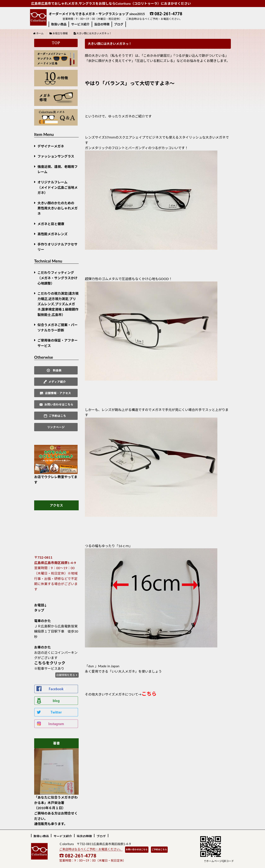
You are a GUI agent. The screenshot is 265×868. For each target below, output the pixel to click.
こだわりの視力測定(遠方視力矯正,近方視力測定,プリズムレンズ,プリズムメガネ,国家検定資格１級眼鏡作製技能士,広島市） (58, 304)
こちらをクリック (50, 663)
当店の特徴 (102, 24)
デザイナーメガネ (51, 146)
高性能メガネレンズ (52, 234)
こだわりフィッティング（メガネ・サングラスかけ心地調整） (58, 278)
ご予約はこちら (159, 849)
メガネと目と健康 (51, 224)
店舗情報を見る (66, 675)
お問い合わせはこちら (137, 849)
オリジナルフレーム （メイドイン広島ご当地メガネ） (58, 187)
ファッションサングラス (56, 156)
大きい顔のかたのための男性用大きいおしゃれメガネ (58, 208)
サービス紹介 (80, 24)
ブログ (119, 24)
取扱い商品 (59, 24)
